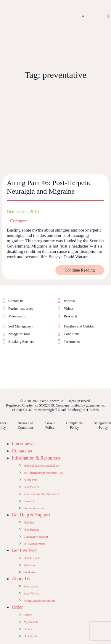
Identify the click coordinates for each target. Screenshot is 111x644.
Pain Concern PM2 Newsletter (42, 494)
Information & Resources (36, 458)
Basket (28, 615)
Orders (28, 629)
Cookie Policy (50, 425)
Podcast (69, 301)
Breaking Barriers (21, 342)
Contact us (16, 301)
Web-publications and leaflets (41, 466)
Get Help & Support (31, 515)
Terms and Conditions (26, 425)
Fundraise (29, 572)
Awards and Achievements (39, 601)
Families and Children (80, 326)
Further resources (21, 309)
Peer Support (31, 530)
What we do (31, 586)
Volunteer (29, 565)
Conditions (72, 334)
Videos (69, 309)
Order (17, 607)
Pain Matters (31, 487)
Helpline (29, 522)
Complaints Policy (74, 425)
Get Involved (24, 550)
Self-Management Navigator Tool (44, 473)
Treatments (72, 342)
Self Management (21, 326)
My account (31, 622)
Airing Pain (30, 480)
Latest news (23, 444)
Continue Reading (80, 270)
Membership (17, 316)
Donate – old (31, 558)
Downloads (30, 636)
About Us (21, 579)
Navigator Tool (19, 334)
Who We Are (31, 594)
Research (70, 316)
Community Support (36, 537)
